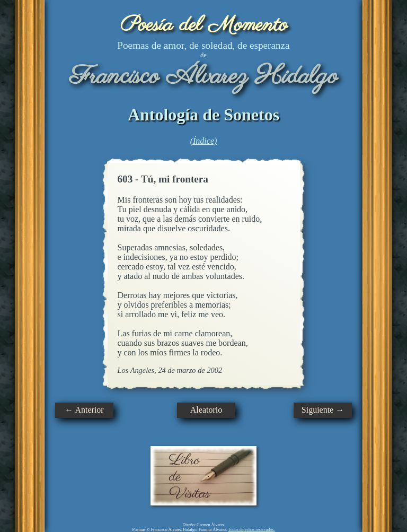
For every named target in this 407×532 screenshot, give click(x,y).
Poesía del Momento (204, 25)
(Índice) (204, 141)
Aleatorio (206, 410)
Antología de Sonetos (203, 115)
